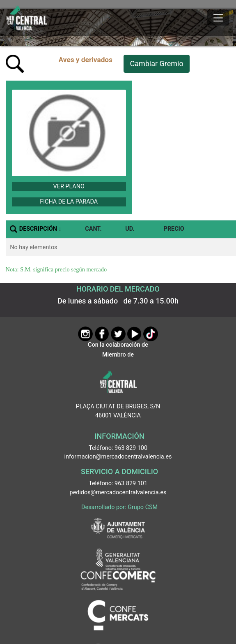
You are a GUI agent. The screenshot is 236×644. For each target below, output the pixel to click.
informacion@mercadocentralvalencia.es (118, 457)
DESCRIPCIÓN (38, 229)
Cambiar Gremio (156, 64)
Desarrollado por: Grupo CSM (119, 507)
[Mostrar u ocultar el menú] (218, 18)
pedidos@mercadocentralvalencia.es (118, 492)
